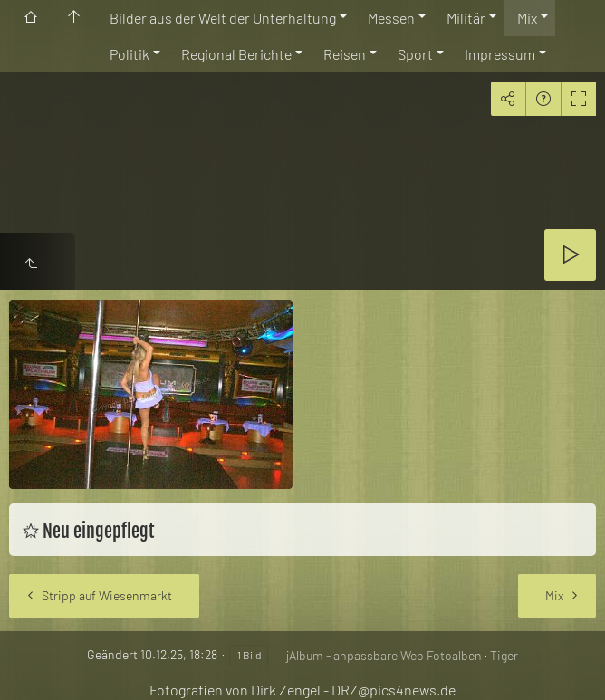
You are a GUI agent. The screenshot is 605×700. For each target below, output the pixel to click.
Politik (130, 54)
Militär (466, 18)
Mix (527, 18)
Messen (391, 18)
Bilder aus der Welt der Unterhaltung (223, 18)
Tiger (504, 655)
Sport (415, 54)
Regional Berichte (236, 54)
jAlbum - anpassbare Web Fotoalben (384, 655)
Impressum (500, 54)
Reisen (345, 54)
